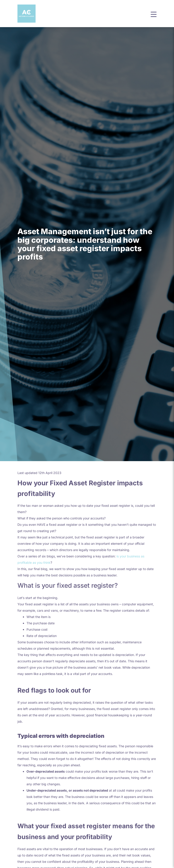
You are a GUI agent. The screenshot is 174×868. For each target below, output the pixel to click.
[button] (154, 14)
